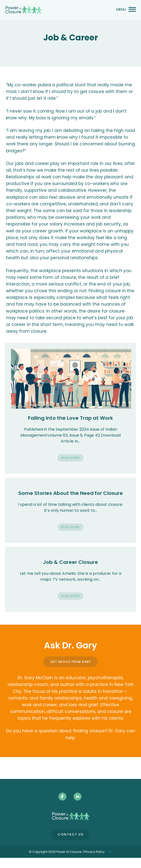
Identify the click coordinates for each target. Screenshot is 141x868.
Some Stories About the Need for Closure (71, 493)
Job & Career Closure (70, 562)
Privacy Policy (94, 852)
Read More (70, 458)
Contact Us (70, 834)
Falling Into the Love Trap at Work (70, 418)
